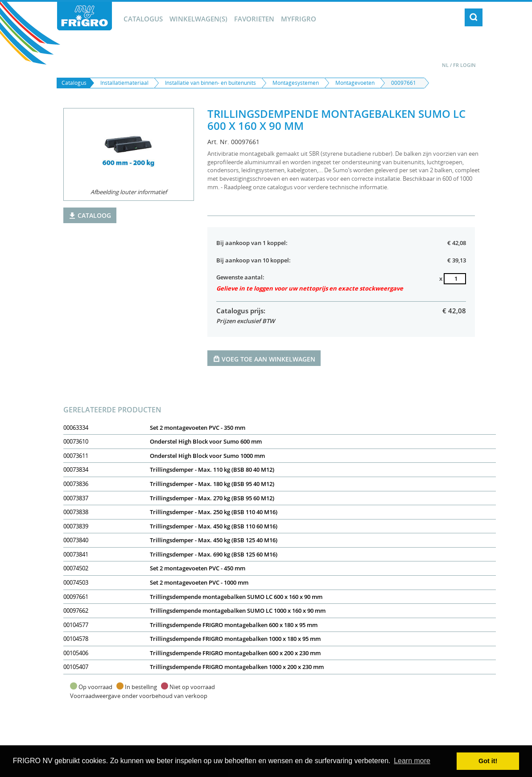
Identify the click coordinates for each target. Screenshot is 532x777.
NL (445, 65)
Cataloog (90, 215)
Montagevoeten (355, 83)
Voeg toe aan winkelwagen (264, 359)
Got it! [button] (488, 761)
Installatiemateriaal (124, 83)
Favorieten (254, 19)
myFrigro (299, 19)
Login (468, 65)
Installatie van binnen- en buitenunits (210, 83)
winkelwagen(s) (198, 19)
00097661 (404, 83)
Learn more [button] (412, 761)
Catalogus (143, 19)
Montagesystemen (296, 83)
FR (456, 65)
